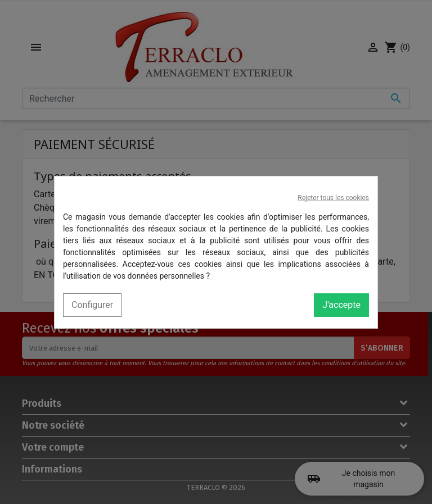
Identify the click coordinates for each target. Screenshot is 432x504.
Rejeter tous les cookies (333, 198)
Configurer (92, 305)
